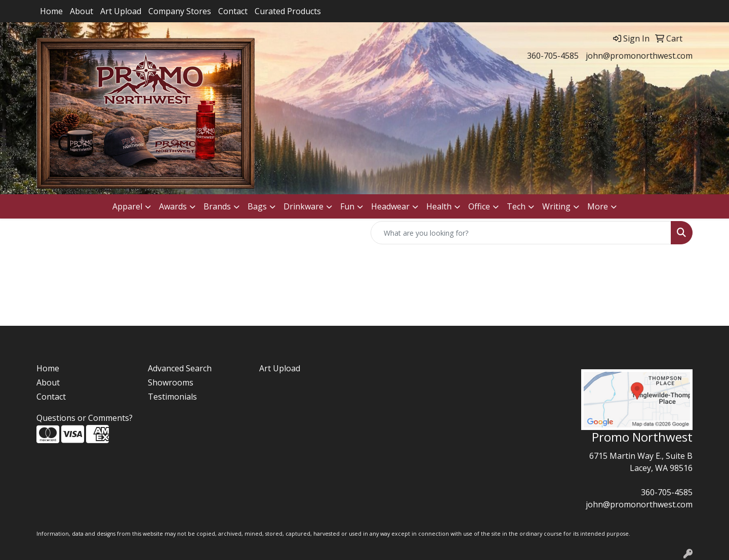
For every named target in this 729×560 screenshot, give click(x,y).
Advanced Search (180, 368)
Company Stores (180, 11)
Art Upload (121, 11)
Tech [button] (516, 206)
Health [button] (439, 206)
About (82, 11)
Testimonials (172, 397)
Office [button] (479, 206)
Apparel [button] (127, 206)
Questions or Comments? (85, 418)
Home (51, 11)
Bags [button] (257, 206)
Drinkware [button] (303, 206)
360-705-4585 (553, 56)
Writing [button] (556, 206)
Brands (217, 206)
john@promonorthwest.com (639, 56)
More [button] (598, 206)
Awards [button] (173, 206)
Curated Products (288, 11)
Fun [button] (347, 206)
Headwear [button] (390, 206)
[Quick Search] (521, 233)
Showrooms (171, 382)
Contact (233, 11)
